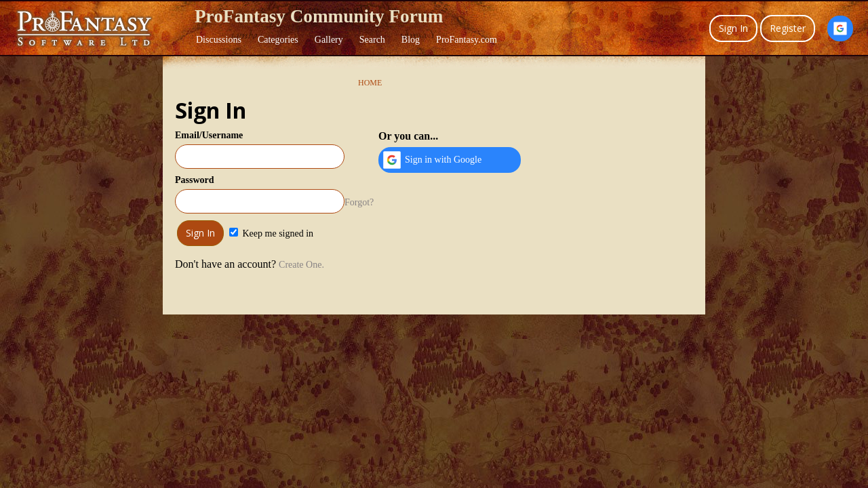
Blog (411, 40)
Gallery (329, 40)
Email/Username (209, 135)
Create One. (301, 265)
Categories (278, 40)
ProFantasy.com (467, 40)
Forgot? (359, 202)
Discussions (219, 40)
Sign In (733, 28)
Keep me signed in (271, 233)
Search (372, 40)
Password (195, 180)
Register (788, 28)
